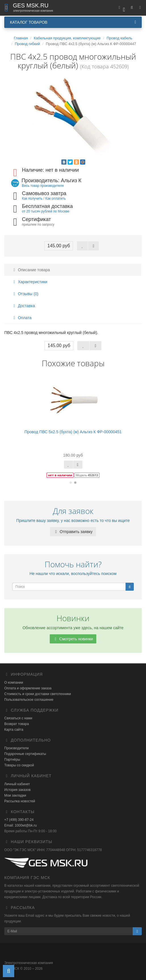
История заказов (17, 790)
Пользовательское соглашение (29, 700)
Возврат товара (17, 724)
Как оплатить (55, 199)
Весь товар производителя (43, 186)
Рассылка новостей (20, 801)
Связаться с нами (18, 718)
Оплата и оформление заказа (28, 688)
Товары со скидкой (19, 765)
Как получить (32, 199)
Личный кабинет (17, 784)
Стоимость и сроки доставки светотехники (38, 694)
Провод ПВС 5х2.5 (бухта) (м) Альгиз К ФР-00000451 (73, 432)
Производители (16, 748)
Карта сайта (14, 730)
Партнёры (12, 760)
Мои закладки (15, 795)
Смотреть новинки (73, 639)
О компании (14, 683)
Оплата (22, 318)
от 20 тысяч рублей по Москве (46, 211)
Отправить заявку (73, 532)
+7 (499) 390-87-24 (19, 820)
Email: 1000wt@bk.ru (20, 825)
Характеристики (30, 282)
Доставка (23, 306)
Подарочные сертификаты (25, 754)
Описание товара (31, 270)
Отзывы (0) (25, 294)
